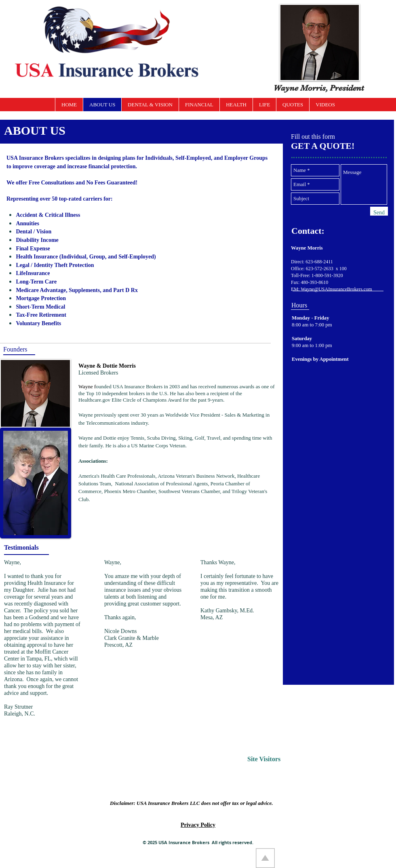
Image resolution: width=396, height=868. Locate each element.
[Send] (379, 213)
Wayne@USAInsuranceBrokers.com (336, 289)
